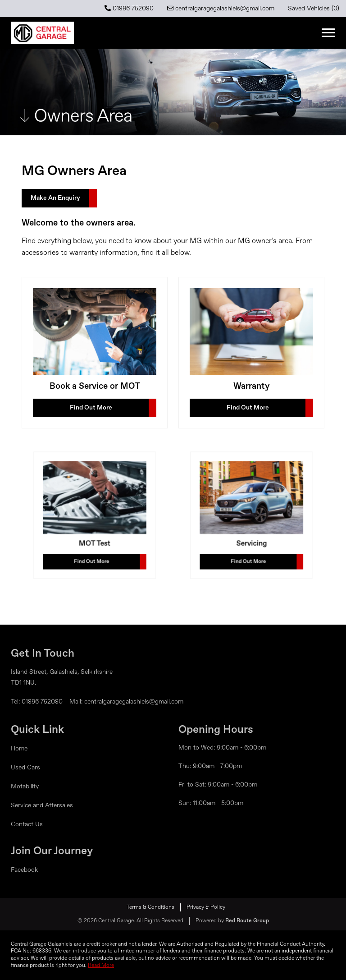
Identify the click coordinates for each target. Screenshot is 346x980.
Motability (25, 787)
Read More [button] (101, 966)
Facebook (24, 870)
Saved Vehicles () (314, 9)
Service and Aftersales (42, 805)
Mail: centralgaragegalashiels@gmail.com (126, 702)
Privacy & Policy (206, 907)
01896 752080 (129, 8)
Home (19, 749)
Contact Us (27, 824)
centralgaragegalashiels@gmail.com (221, 9)
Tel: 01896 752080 (37, 702)
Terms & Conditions (150, 907)
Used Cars (25, 768)
